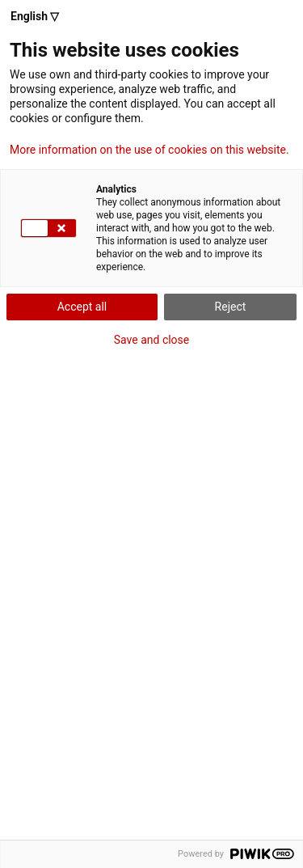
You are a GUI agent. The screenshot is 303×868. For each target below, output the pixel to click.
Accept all (82, 307)
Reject (231, 307)
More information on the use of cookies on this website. (149, 150)
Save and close (152, 340)
